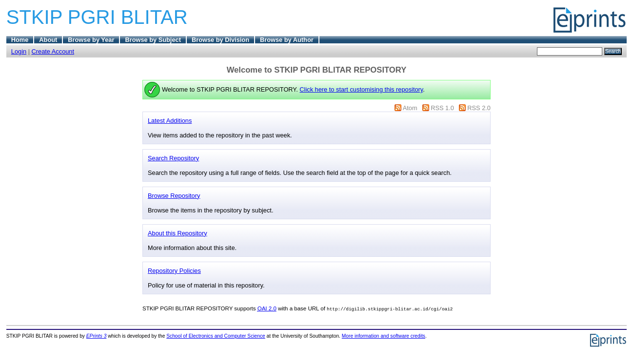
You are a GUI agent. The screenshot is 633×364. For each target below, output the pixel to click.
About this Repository (178, 233)
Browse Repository (174, 196)
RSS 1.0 (442, 108)
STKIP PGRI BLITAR (97, 17)
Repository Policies (174, 271)
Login (19, 51)
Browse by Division (220, 40)
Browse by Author (287, 40)
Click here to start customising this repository (361, 89)
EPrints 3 (97, 336)
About (48, 40)
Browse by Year (91, 40)
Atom (410, 108)
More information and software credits (384, 336)
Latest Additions (170, 121)
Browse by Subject (153, 40)
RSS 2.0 (479, 108)
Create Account (53, 51)
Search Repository (173, 158)
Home (20, 40)
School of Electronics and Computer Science (216, 336)
